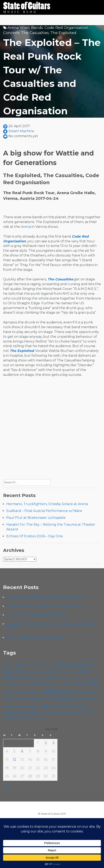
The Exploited (63, 33)
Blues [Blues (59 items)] (29, 672)
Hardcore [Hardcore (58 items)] (22, 684)
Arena (26, 227)
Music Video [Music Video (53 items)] (92, 692)
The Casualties (35, 33)
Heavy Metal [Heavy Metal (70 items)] (60, 684)
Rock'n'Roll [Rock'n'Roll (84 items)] (63, 706)
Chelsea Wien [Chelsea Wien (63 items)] (66, 672)
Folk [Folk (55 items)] (77, 678)
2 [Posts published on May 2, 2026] (46, 743)
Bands (37, 28)
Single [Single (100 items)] (32, 712)
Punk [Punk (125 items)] (81, 698)
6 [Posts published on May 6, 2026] (22, 751)
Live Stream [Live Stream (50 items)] (38, 692)
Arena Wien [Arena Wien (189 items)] (73, 664)
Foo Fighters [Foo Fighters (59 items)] (90, 677)
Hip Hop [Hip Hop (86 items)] (78, 683)
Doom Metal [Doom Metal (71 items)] (37, 677)
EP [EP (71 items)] (50, 677)
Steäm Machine (21, 131)
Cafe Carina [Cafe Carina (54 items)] (48, 672)
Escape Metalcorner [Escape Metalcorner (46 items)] (63, 678)
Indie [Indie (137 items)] (93, 683)
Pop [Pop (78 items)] (23, 699)
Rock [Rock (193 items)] (45, 705)
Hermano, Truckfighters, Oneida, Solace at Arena (47, 504)
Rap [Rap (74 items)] (91, 699)
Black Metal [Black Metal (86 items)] (14, 671)
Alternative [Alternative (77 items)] (24, 665)
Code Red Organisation (66, 28)
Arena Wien (19, 28)
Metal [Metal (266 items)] (54, 691)
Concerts (11, 33)
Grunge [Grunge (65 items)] (9, 684)
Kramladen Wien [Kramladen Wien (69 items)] (16, 692)
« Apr (7, 788)
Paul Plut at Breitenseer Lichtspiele (36, 518)
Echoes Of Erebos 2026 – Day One (35, 536)
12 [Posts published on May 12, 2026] (15, 760)
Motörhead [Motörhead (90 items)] (74, 692)
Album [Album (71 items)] (9, 665)
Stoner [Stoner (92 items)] (54, 712)
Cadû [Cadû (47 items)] (37, 672)
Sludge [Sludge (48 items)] (43, 713)
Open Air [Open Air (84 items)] (11, 699)
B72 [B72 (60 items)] (92, 665)
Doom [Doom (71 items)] (20, 677)
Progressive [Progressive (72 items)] (37, 699)
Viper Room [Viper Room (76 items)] (24, 718)
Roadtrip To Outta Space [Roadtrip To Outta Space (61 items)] (20, 706)
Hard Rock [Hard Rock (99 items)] (39, 683)
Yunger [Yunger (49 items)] (39, 718)
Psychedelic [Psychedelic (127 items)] (61, 698)
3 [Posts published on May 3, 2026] (53, 743)
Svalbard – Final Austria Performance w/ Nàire (44, 511)
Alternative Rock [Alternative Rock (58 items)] (46, 665)
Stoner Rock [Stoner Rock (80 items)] (72, 712)
